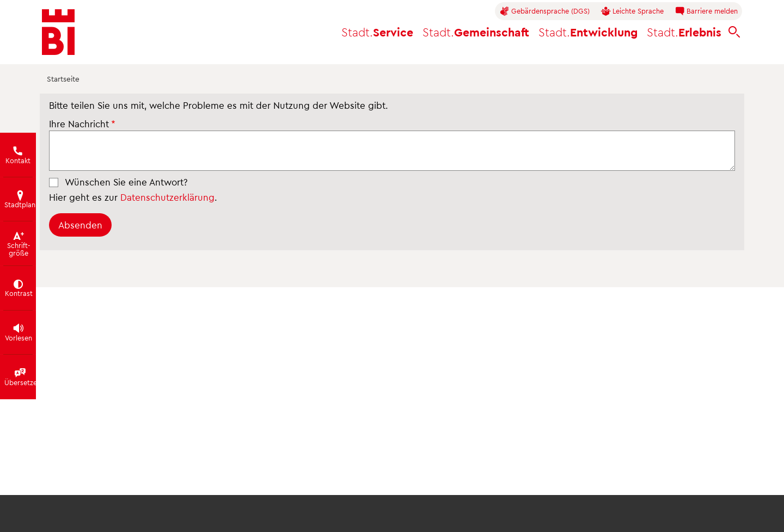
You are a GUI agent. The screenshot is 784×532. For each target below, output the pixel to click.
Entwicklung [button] (588, 32)
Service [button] (377, 32)
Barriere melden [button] (706, 11)
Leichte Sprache (632, 11)
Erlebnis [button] (684, 32)
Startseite (63, 79)
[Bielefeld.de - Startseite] (58, 32)
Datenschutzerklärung (167, 197)
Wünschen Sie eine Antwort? (126, 182)
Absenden (80, 225)
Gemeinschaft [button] (476, 32)
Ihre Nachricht (79, 123)
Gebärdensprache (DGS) (545, 11)
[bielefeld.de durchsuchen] (734, 32)
